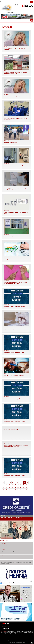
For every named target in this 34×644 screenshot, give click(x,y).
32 (12, 490)
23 (12, 487)
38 (4, 492)
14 (12, 485)
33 (15, 490)
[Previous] (3, 482)
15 (15, 485)
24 (15, 487)
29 (4, 490)
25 (18, 487)
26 (21, 487)
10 (27, 482)
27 (24, 487)
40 (9, 492)
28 (27, 487)
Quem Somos (6, 2)
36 (24, 490)
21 (6, 487)
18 (24, 485)
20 (4, 487)
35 (21, 490)
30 (6, 490)
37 (27, 490)
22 (9, 487)
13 (9, 485)
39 (6, 492)
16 (18, 485)
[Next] (12, 492)
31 (9, 490)
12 (6, 485)
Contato (11, 2)
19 (27, 485)
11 (4, 485)
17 (21, 485)
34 (18, 490)
